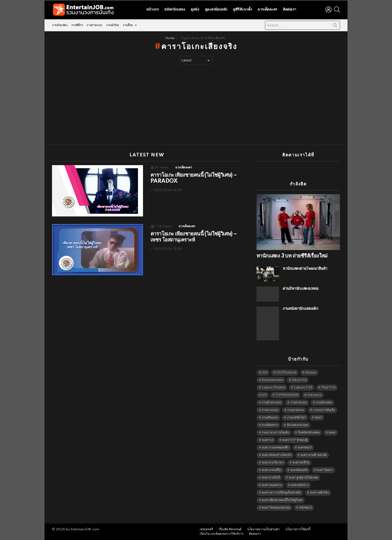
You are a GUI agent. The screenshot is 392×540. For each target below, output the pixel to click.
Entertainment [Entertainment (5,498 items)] (272, 380)
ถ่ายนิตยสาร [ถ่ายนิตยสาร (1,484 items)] (270, 425)
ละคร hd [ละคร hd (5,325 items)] (267, 440)
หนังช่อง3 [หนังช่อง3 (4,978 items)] (305, 508)
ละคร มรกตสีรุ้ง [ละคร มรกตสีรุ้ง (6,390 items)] (271, 470)
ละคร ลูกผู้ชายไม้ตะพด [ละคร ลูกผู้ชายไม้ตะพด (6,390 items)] (303, 478)
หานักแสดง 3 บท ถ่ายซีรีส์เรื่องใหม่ (292, 256)
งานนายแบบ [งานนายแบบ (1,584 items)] (296, 410)
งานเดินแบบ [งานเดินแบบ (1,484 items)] (270, 418)
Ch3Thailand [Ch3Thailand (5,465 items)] (286, 372)
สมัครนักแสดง (175, 10)
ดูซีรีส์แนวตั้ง (242, 10)
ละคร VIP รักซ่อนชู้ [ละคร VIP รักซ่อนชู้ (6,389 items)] (295, 440)
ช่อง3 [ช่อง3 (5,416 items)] (318, 418)
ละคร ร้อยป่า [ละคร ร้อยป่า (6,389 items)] (325, 470)
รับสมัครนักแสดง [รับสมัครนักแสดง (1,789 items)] (309, 433)
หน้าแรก (152, 10)
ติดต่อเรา (290, 10)
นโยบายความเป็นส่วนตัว (263, 529)
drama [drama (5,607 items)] (311, 372)
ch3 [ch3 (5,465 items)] (264, 372)
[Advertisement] (196, 105)
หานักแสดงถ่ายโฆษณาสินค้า (305, 269)
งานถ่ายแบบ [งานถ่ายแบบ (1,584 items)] (298, 402)
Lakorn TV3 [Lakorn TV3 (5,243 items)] (303, 387)
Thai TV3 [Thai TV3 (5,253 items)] (328, 387)
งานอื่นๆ (128, 25)
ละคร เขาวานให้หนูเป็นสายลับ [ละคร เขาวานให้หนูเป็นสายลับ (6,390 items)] (281, 493)
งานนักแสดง (60, 25)
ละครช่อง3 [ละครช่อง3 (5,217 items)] (305, 448)
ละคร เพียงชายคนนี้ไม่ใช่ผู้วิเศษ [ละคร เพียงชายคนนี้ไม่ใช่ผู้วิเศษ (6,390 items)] (282, 500)
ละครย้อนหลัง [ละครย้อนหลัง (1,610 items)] (299, 470)
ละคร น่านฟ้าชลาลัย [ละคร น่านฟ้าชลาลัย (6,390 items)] (314, 455)
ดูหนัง (195, 10)
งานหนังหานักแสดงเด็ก (300, 309)
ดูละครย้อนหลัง (216, 10)
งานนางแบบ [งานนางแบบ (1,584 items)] (270, 410)
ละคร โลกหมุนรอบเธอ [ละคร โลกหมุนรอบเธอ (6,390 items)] (276, 508)
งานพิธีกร (77, 25)
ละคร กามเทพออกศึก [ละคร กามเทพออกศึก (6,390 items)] (275, 448)
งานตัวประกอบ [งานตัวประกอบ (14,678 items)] (271, 402)
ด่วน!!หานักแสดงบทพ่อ (300, 289)
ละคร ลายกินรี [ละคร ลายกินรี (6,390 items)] (271, 478)
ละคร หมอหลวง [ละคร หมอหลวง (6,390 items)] (272, 485)
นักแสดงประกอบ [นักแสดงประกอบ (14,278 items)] (297, 425)
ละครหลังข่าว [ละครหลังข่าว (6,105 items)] (300, 485)
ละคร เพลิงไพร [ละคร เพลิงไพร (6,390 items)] (319, 493)
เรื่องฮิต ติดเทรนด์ (230, 529)
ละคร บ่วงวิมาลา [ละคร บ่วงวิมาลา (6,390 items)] (273, 463)
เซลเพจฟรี (206, 529)
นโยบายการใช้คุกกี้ (298, 529)
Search (335, 26)
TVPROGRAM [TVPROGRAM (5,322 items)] (287, 395)
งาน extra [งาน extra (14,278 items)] (314, 395)
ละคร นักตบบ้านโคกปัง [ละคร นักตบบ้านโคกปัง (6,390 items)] (277, 455)
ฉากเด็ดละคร (267, 10)
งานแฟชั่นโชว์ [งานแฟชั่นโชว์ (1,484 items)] (296, 418)
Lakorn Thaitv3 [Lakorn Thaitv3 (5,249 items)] (273, 387)
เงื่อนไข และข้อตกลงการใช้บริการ (221, 534)
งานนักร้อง (112, 25)
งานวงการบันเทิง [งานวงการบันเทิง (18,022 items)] (324, 410)
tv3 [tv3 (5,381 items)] (264, 395)
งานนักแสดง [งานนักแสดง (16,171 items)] (324, 402)
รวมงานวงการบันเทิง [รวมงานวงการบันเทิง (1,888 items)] (275, 433)
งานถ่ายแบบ (94, 25)
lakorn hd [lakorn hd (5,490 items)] (299, 380)
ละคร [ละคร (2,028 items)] (332, 433)
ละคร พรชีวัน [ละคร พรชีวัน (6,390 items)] (301, 463)
